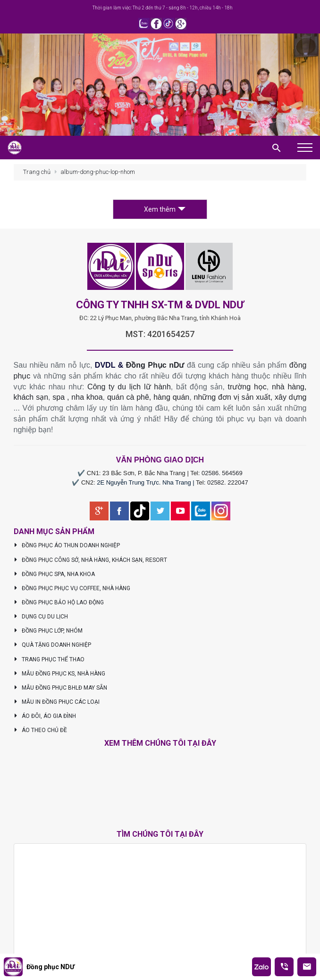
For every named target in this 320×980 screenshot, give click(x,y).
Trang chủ (37, 172)
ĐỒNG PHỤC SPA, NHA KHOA (55, 574)
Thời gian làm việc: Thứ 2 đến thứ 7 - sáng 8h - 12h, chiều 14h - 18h (163, 8)
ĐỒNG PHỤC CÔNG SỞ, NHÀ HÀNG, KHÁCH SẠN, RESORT (91, 560)
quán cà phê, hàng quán (148, 397)
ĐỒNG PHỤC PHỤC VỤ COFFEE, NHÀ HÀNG (72, 588)
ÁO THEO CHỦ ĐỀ (41, 730)
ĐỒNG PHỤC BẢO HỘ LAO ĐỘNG (59, 602)
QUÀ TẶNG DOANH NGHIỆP (53, 645)
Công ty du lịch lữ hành (129, 387)
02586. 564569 (222, 473)
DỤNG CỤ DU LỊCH (41, 617)
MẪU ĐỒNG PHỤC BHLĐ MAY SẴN (61, 688)
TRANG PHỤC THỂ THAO (49, 659)
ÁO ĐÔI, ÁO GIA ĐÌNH (45, 716)
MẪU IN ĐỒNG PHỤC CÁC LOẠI (57, 702)
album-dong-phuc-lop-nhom (98, 172)
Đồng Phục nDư (155, 365)
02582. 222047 (228, 482)
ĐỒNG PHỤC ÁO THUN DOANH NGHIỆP (67, 545)
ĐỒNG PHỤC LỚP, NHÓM (48, 631)
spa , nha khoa (77, 397)
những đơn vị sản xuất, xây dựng (250, 397)
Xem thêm (165, 209)
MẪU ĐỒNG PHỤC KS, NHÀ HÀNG (60, 674)
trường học (247, 387)
